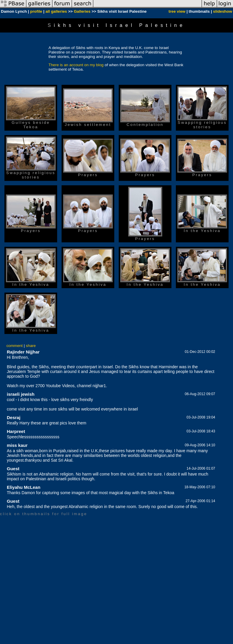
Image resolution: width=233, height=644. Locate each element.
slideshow (223, 11)
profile (36, 11)
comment (15, 346)
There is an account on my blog (76, 65)
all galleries (56, 11)
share (31, 346)
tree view (177, 11)
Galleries (82, 11)
